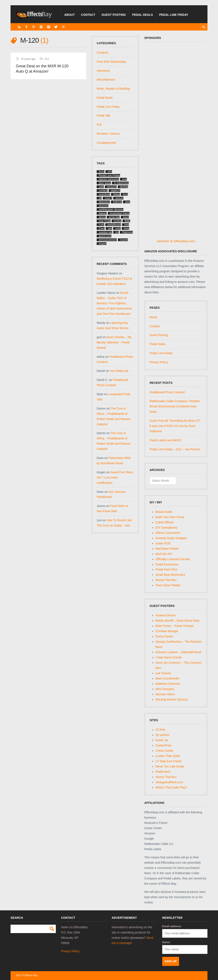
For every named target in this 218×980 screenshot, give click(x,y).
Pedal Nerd (163, 772)
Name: (166, 942)
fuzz (126, 194)
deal (128, 202)
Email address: (172, 926)
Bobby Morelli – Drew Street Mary (177, 621)
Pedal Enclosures (167, 564)
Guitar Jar (162, 740)
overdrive (104, 194)
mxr (124, 179)
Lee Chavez (163, 673)
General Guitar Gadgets (171, 538)
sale (101, 187)
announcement (108, 240)
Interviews (103, 71)
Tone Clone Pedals (168, 585)
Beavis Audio (164, 512)
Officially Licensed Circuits (173, 559)
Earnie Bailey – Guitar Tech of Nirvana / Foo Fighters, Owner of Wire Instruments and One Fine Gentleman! (114, 303)
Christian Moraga (167, 631)
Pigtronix (127, 232)
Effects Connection (168, 533)
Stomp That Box (166, 580)
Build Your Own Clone (170, 517)
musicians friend (120, 213)
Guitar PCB (163, 543)
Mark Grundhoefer (167, 678)
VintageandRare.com (169, 782)
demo (102, 217)
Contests (102, 53)
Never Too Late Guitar (170, 766)
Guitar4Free (163, 745)
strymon (104, 206)
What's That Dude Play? (171, 787)
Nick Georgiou (165, 689)
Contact (88, 15)
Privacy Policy (159, 362)
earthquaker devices (111, 209)
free (127, 225)
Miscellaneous (106, 80)
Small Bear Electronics (170, 575)
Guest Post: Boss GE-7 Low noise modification (115, 477)
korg (126, 228)
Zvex (102, 228)
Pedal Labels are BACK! (165, 440)
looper (103, 244)
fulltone (118, 202)
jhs (117, 232)
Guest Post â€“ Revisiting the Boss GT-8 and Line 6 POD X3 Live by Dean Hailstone (175, 426)
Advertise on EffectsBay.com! (176, 241)
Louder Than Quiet (168, 756)
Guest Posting (114, 15)
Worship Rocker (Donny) (172, 699)
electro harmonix (109, 179)
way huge (105, 221)
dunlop (124, 187)
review (118, 221)
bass (126, 217)
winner (119, 198)
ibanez (103, 213)
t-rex (102, 225)
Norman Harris (165, 694)
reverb (124, 240)
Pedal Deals (142, 15)
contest (103, 191)
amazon (112, 187)
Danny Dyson (164, 636)
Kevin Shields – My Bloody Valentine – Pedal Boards (114, 342)
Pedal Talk (103, 116)
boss (102, 172)
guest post (105, 236)
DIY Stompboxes (167, 528)
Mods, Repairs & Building (113, 89)
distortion (104, 202)
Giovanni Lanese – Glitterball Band (178, 652)
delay (116, 194)
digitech (116, 191)
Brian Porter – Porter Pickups (175, 626)
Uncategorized (106, 143)
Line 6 (109, 198)
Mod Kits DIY (164, 554)
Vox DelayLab (119, 371)
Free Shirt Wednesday (111, 62)
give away (105, 183)
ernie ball (114, 217)
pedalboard (114, 225)
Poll (99, 125)
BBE (127, 221)
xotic (118, 228)
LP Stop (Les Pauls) (169, 761)
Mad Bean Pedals (167, 549)
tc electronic (121, 183)
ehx (110, 172)
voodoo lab (106, 232)
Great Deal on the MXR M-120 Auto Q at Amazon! (42, 69)
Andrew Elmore (166, 615)
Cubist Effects (165, 522)
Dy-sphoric (162, 735)
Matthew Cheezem (168, 684)
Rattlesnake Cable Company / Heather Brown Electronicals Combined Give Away (175, 406)
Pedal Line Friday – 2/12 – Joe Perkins (175, 449)
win (110, 228)
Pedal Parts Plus (166, 569)
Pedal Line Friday (174, 15)
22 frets (160, 730)
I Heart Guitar (164, 751)
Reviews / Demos (108, 134)
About (70, 15)
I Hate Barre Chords (169, 657)
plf (100, 198)
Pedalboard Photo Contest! (167, 392)
